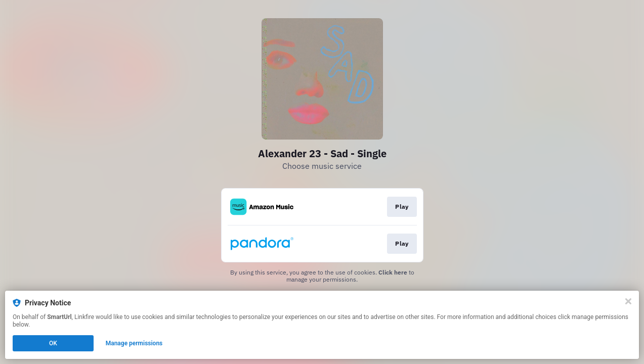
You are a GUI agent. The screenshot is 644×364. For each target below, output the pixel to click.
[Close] (628, 301)
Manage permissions (134, 343)
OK (53, 343)
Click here (393, 272)
